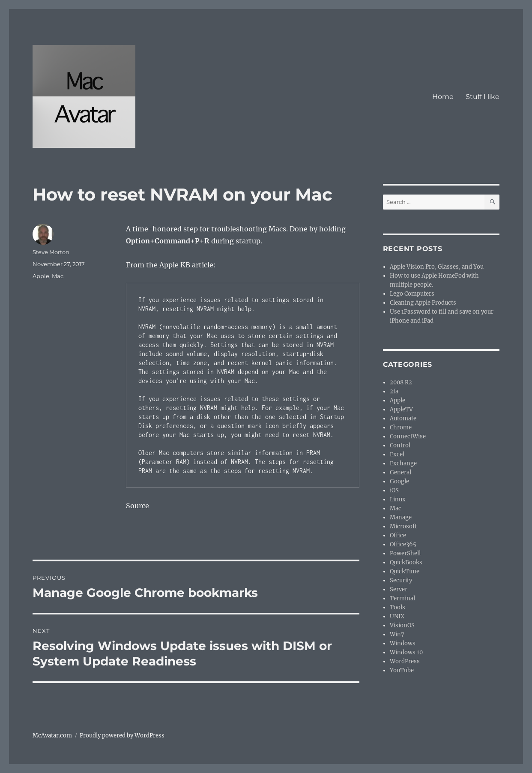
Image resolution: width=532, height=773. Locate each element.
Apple (41, 276)
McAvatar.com (52, 736)
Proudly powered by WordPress (122, 736)
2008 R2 (401, 382)
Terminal (402, 598)
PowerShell (405, 553)
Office (398, 535)
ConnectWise (408, 436)
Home (443, 97)
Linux (398, 499)
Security (401, 580)
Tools (398, 607)
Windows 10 (406, 652)
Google (399, 481)
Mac (58, 276)
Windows (403, 643)
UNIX (397, 616)
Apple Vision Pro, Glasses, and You (437, 267)
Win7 (397, 634)
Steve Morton (51, 252)
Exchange (403, 463)
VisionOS (402, 625)
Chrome (401, 427)
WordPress (405, 661)
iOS (394, 490)
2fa (394, 391)
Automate (403, 418)
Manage (401, 517)
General (400, 472)
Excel (397, 454)
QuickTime (405, 571)
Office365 (403, 544)
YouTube (402, 670)
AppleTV (401, 409)
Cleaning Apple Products (423, 303)
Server (399, 589)
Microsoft (403, 526)
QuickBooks (406, 562)
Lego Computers (412, 294)
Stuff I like (483, 97)
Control (400, 445)
